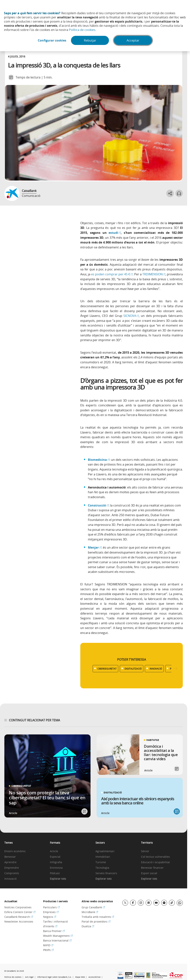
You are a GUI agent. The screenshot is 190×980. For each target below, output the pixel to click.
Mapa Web (80, 977)
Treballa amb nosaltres (98, 917)
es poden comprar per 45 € (112, 274)
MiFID (48, 945)
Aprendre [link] (10, 862)
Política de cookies (82, 30)
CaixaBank (29, 191)
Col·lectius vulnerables (155, 857)
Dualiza (88, 926)
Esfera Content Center (20, 912)
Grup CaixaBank (93, 907)
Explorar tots (58, 879)
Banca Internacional (57, 940)
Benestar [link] (10, 857)
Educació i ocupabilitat (155, 862)
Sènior (145, 851)
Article (54, 851)
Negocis (50, 917)
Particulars (51, 907)
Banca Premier (54, 931)
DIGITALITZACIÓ (133, 669)
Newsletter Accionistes (19, 921)
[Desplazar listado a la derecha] (176, 669)
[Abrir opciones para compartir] (170, 193)
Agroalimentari (105, 851)
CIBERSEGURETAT (107, 669)
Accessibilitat (95, 977)
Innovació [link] (10, 879)
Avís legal (29, 977)
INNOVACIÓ (156, 669)
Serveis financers (106, 873)
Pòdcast (55, 873)
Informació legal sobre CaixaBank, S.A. (54, 977)
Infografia (56, 862)
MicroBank (90, 912)
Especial (55, 857)
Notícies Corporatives (18, 907)
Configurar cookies (52, 40)
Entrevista (56, 868)
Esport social (149, 873)
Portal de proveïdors (96, 921)
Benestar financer (152, 868)
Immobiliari (103, 857)
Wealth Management (58, 936)
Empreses (51, 912)
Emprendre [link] (12, 868)
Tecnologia (102, 868)
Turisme (101, 862)
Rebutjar (90, 40)
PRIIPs (48, 950)
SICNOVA (131, 316)
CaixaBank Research (19, 917)
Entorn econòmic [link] (15, 851)
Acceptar (133, 40)
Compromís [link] (12, 873)
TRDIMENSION (154, 274)
